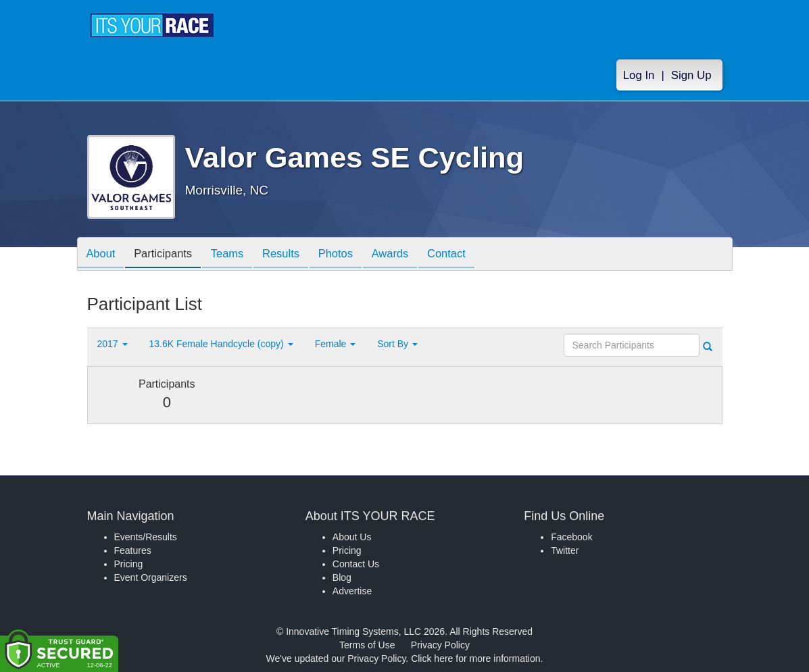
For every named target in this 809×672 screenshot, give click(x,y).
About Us (352, 537)
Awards (410, 255)
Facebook (571, 537)
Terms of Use (367, 645)
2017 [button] (113, 344)
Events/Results (146, 537)
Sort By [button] (397, 344)
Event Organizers (151, 577)
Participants (168, 255)
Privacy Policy (440, 645)
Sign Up (691, 75)
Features (133, 550)
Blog (342, 577)
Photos (351, 255)
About (103, 255)
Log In (639, 75)
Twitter (565, 550)
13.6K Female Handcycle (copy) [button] (221, 344)
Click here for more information (475, 658)
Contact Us (356, 564)
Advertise (352, 591)
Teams (236, 255)
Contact (470, 255)
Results (293, 255)
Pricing (129, 564)
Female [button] (336, 344)
